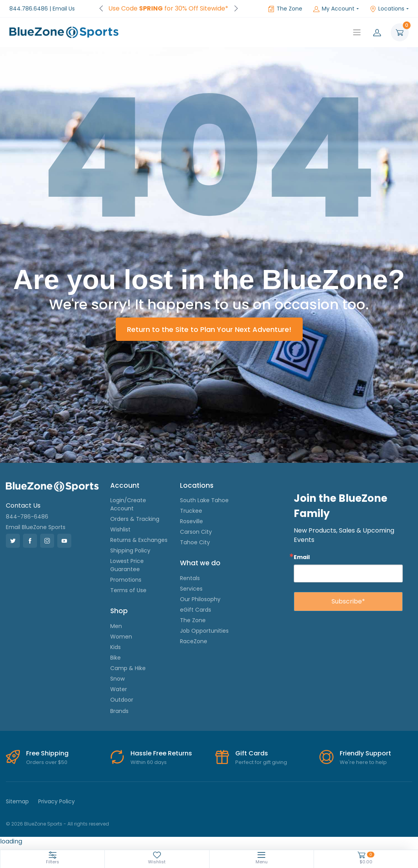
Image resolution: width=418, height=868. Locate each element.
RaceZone (194, 641)
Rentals (190, 578)
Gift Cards (252, 753)
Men (116, 626)
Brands (119, 711)
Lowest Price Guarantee (127, 565)
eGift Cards (196, 610)
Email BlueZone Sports (36, 527)
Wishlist (120, 529)
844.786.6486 (29, 9)
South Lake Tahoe (204, 500)
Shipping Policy (130, 550)
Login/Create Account (128, 504)
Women (121, 637)
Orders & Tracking (135, 519)
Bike (116, 658)
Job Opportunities (204, 631)
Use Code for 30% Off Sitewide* (168, 8)
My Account (334, 9)
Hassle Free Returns (161, 753)
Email (302, 557)
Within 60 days (149, 762)
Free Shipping (47, 753)
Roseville (191, 521)
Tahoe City (195, 542)
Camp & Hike (128, 668)
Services (191, 589)
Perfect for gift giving (261, 762)
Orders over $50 (47, 762)
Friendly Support (365, 753)
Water (119, 689)
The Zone (285, 9)
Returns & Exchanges (139, 540)
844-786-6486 (27, 517)
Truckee (191, 511)
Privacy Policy (56, 801)
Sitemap (17, 801)
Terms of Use (128, 590)
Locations (387, 9)
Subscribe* (348, 601)
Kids (116, 647)
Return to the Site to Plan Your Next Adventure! (209, 329)
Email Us (64, 9)
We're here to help (363, 762)
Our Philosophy (200, 599)
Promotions (126, 580)
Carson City (196, 532)
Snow (117, 679)
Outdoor (122, 700)
